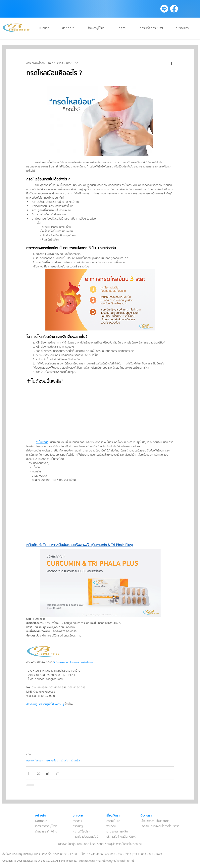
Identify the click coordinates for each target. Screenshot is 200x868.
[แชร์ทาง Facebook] (28, 773)
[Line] (164, 9)
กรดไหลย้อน (52, 761)
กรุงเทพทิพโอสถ (35, 761)
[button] (125, 28)
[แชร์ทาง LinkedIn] (48, 773)
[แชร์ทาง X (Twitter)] (38, 773)
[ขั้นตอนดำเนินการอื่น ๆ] (171, 63)
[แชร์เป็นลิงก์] (57, 773)
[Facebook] (174, 9)
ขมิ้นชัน (64, 761)
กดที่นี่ (130, 861)
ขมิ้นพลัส (75, 761)
